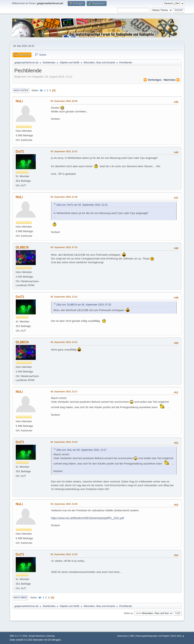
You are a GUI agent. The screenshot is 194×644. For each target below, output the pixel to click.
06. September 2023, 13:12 (64, 297)
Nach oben (20, 598)
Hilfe (132, 636)
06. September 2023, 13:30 (64, 504)
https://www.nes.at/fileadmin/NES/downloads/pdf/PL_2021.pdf (88, 518)
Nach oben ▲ (178, 636)
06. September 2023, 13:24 (64, 442)
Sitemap (51, 636)
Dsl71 (20, 152)
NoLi (19, 101)
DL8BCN (22, 247)
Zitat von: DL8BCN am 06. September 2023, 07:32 (84, 305)
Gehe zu (128, 613)
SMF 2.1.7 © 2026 (19, 636)
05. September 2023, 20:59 (64, 101)
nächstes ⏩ (172, 80)
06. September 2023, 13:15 (64, 342)
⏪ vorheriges (152, 80)
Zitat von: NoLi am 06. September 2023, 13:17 (82, 450)
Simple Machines (37, 636)
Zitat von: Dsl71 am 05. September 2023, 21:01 (82, 205)
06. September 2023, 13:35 (64, 554)
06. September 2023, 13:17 (64, 392)
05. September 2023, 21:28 (64, 197)
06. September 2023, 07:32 (64, 247)
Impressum (122, 636)
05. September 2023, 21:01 (64, 151)
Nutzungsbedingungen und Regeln (153, 636)
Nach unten (21, 90)
